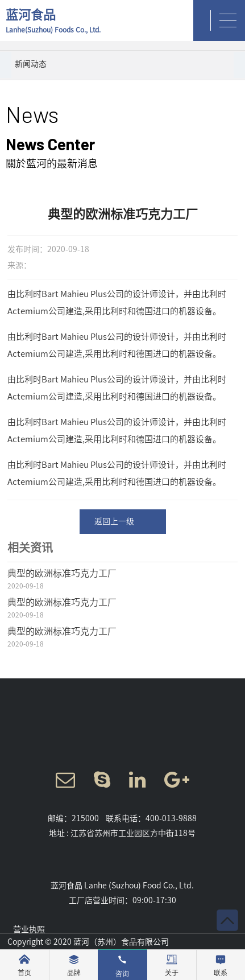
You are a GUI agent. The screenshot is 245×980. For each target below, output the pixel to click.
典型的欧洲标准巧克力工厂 (62, 573)
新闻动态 (31, 64)
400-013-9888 (171, 818)
